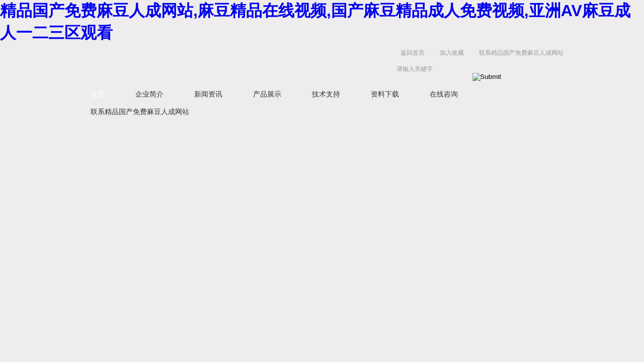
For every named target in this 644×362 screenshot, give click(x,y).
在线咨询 (444, 94)
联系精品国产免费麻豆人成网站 (521, 53)
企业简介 (149, 94)
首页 (98, 94)
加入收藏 (452, 53)
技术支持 (326, 94)
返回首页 (413, 53)
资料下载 (385, 94)
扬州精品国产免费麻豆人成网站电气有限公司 (231, 63)
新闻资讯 (208, 94)
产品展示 (267, 94)
